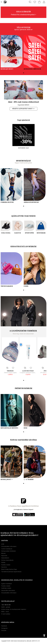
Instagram (4, 628)
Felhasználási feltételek (8, 551)
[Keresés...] (30, 2)
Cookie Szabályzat (7, 549)
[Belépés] (44, 2)
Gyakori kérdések (7, 584)
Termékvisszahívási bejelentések (11, 572)
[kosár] (39, 2)
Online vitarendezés (7, 560)
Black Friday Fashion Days (9, 569)
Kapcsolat (4, 556)
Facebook (4, 626)
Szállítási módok (6, 588)
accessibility (44, 635)
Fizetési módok (6, 565)
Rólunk (3, 553)
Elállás (3, 562)
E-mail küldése (6, 614)
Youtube (4, 630)
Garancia (4, 567)
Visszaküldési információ (9, 546)
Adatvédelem (5, 558)
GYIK (3, 544)
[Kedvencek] (35, 2)
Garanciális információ (8, 590)
